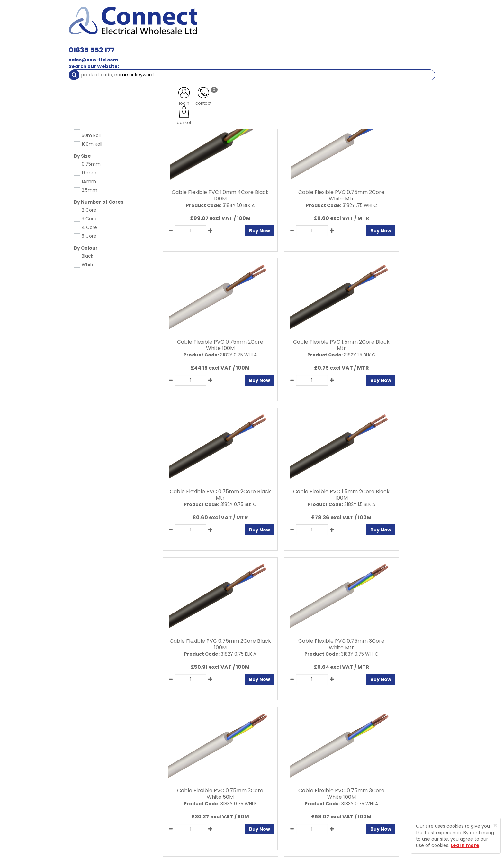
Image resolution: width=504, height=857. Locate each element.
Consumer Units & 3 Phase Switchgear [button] (319, 45)
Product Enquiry (199, 786)
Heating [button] (303, 58)
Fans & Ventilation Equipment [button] (248, 58)
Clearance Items (343, 58)
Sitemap (259, 786)
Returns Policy (197, 808)
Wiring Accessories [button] (241, 45)
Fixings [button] (383, 45)
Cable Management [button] (178, 58)
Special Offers (387, 58)
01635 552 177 (182, 15)
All (384, 708)
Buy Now (231, 226)
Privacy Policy (265, 763)
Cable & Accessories (105, 71)
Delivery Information (204, 797)
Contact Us (194, 775)
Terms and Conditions (274, 775)
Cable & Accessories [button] (183, 45)
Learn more (465, 845)
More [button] (421, 58)
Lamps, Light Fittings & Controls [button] (111, 45)
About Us (192, 763)
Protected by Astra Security (348, 770)
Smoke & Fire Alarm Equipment (108, 58)
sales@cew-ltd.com (184, 25)
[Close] (495, 825)
